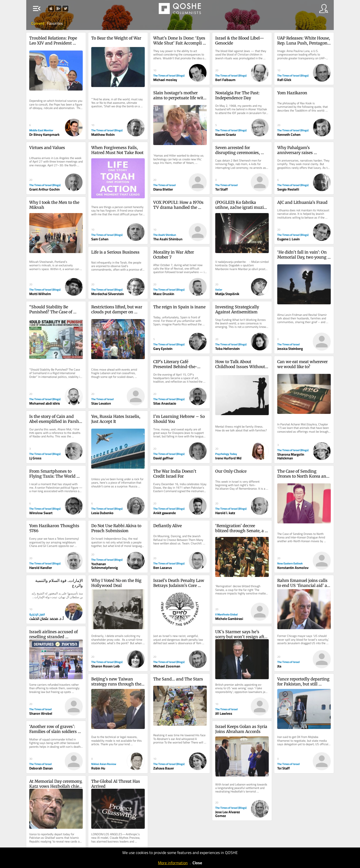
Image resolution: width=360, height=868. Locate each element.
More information (173, 863)
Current (38, 23)
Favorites (55, 23)
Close (197, 863)
